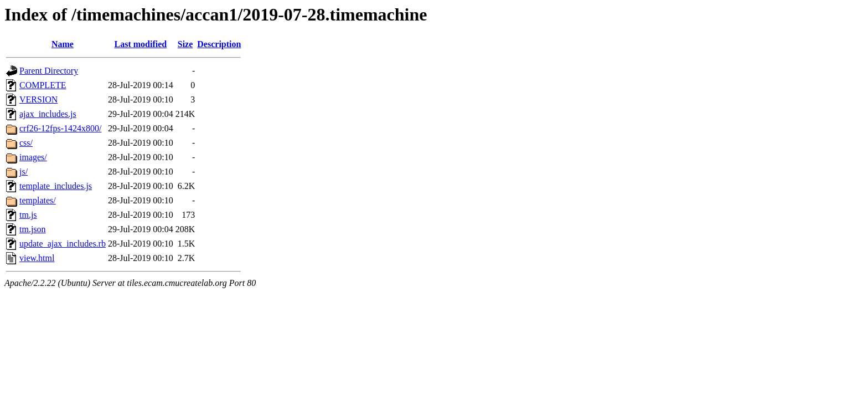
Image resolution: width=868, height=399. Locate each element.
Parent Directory (49, 71)
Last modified (141, 44)
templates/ (38, 200)
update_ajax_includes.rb (63, 244)
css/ (26, 143)
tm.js (28, 215)
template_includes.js (56, 186)
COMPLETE (43, 85)
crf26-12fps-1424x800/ (60, 128)
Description (219, 44)
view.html (37, 258)
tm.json (33, 229)
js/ (24, 172)
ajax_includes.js (48, 114)
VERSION (38, 99)
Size (185, 44)
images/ (33, 157)
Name (63, 44)
